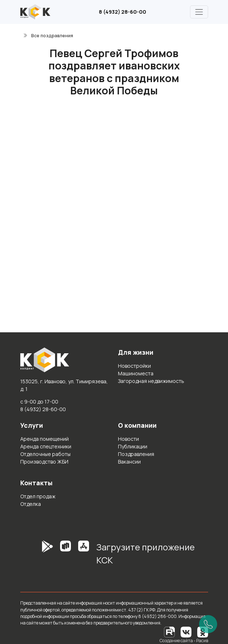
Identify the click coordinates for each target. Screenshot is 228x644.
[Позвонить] (208, 624)
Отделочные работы (45, 454)
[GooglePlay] (37, 556)
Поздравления (136, 454)
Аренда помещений (45, 439)
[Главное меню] (199, 12)
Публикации (133, 446)
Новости (128, 439)
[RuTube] (170, 632)
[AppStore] (84, 556)
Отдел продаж (38, 496)
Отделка (31, 504)
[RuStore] (66, 556)
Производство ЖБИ (44, 462)
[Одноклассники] (203, 632)
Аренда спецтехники (46, 446)
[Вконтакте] (186, 632)
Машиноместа (136, 373)
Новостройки (134, 366)
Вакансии (129, 462)
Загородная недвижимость (151, 381)
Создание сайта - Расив (184, 641)
